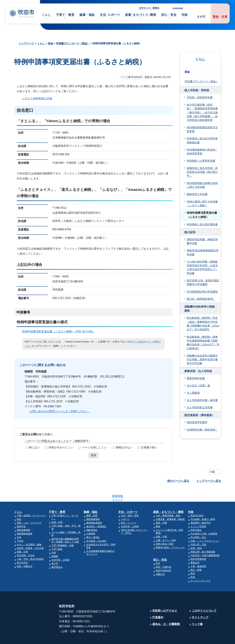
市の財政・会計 (198, 524)
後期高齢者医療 (25, 520)
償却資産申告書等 (197, 422)
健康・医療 (92, 502)
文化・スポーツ (128, 498)
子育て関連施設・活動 (63, 532)
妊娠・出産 (57, 509)
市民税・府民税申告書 (200, 97)
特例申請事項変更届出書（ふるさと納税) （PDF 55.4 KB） (60, 331)
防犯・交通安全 (164, 554)
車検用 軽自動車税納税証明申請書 (203, 252)
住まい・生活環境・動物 (29, 531)
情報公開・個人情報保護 (203, 538)
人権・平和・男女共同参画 (30, 546)
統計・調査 (196, 556)
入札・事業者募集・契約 (168, 502)
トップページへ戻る (209, 481)
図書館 (55, 543)
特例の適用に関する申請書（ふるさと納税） (202, 204)
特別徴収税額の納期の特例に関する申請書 (202, 185)
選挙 (193, 560)
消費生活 (160, 561)
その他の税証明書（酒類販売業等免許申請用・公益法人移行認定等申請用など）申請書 (202, 267)
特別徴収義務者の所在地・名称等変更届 (202, 152)
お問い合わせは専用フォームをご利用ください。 (60, 411)
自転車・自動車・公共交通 (30, 535)
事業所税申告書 (196, 378)
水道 (19, 524)
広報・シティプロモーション (205, 527)
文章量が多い (149, 447)
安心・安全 (169, 15)
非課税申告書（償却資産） (202, 430)
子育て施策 (57, 536)
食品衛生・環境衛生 (96, 513)
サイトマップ (200, 604)
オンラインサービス (201, 567)
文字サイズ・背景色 (149, 8)
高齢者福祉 (92, 517)
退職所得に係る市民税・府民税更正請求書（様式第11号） (202, 172)
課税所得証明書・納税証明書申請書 (202, 241)
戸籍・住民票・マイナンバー (31, 502)
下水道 (20, 527)
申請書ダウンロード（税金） (73, 43)
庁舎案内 (158, 604)
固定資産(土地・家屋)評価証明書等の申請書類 (203, 282)
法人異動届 (193, 393)
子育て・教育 (65, 15)
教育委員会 (57, 554)
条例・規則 (196, 535)
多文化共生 (22, 549)
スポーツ (125, 506)
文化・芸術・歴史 (130, 502)
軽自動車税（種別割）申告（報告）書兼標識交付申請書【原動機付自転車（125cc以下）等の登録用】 (203, 324)
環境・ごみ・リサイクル (29, 509)
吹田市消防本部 (164, 557)
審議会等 (195, 549)
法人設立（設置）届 (198, 386)
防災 (158, 550)
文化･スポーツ (110, 15)
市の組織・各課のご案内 (203, 506)
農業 (158, 513)
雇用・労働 (161, 509)
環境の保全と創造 (165, 530)
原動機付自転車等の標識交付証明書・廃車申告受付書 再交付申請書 (202, 360)
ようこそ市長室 (198, 513)
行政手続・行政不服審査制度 (205, 542)
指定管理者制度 (198, 546)
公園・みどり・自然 (166, 527)
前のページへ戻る (178, 481)
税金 (51, 43)
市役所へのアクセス (165, 597)
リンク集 (197, 611)
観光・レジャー (129, 509)
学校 (54, 539)
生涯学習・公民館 (60, 546)
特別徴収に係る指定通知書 (202, 224)
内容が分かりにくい (61, 447)
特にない (34, 447)
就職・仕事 (22, 538)
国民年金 (21, 513)
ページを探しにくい (94, 447)
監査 (193, 564)
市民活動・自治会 (26, 542)
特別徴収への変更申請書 (201, 161)
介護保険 (91, 520)
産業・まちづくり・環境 (168, 498)
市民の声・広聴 (198, 531)
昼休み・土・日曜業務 (166, 611)
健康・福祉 (87, 15)
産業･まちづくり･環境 (141, 15)
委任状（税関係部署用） (201, 299)
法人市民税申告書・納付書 (202, 400)
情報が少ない (124, 447)
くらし (46, 15)
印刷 (213, 472)
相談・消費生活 (25, 553)
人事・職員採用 (198, 553)
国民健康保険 (23, 517)
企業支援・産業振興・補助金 (170, 506)
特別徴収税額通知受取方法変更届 (202, 129)
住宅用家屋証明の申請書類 (202, 292)
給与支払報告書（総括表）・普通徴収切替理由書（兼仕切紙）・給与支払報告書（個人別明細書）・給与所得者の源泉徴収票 (202, 112)
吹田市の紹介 (197, 502)
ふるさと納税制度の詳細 (37, 98)
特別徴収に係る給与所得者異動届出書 (202, 140)
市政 (184, 15)
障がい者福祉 (93, 524)
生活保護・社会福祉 (96, 527)
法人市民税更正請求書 (200, 407)
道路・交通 (161, 523)
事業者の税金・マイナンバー (170, 534)
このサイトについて (204, 597)
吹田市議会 (196, 517)
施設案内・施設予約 (201, 509)
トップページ (26, 43)
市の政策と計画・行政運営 (204, 520)
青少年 (55, 550)
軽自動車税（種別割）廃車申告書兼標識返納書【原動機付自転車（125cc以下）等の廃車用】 (203, 343)
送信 (93, 455)
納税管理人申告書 (197, 194)
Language (178, 8)
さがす (201, 17)
